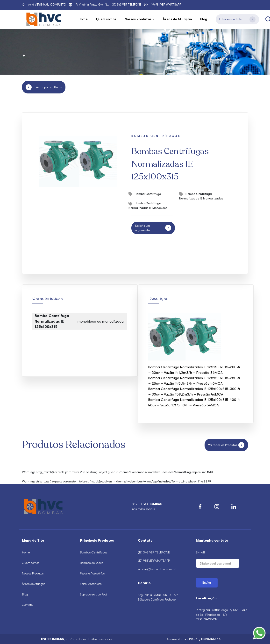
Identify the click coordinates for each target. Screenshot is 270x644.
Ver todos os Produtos (226, 445)
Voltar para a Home (44, 87)
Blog (204, 19)
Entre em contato (237, 19)
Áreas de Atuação (177, 19)
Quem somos (106, 19)
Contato (27, 605)
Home (83, 19)
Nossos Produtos (33, 573)
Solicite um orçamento (153, 228)
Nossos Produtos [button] (138, 19)
